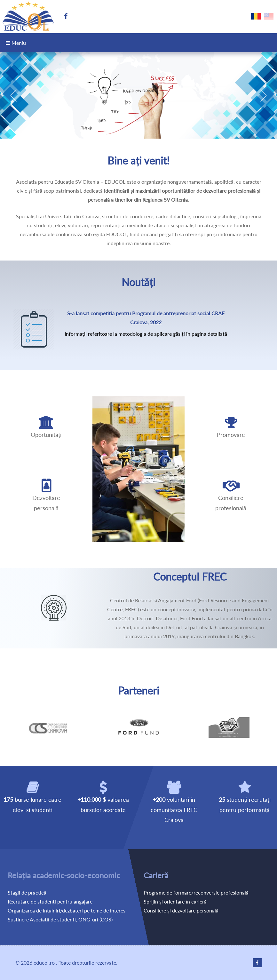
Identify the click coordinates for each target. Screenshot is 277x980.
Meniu (16, 43)
